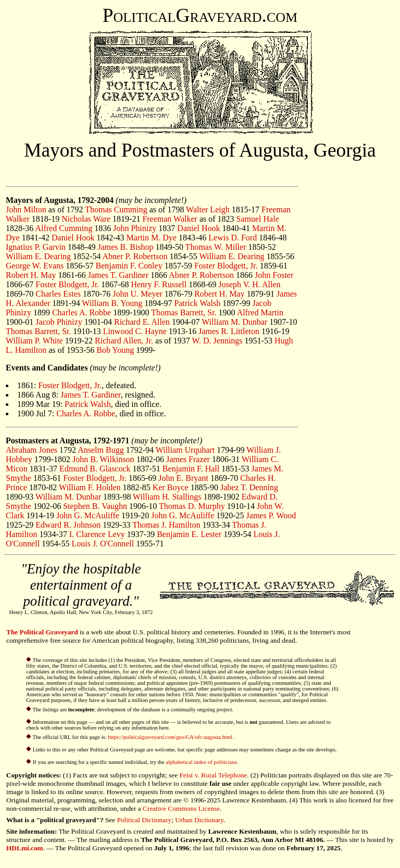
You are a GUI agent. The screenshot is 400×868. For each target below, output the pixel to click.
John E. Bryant (183, 478)
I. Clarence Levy (97, 534)
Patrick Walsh (198, 303)
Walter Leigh (208, 209)
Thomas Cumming (116, 209)
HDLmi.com (25, 848)
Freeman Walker (170, 219)
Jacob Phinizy (59, 322)
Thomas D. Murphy (192, 506)
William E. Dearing (38, 256)
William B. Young (112, 303)
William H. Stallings (167, 497)
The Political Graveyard (42, 632)
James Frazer (188, 459)
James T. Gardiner (118, 275)
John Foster (274, 275)
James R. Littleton (229, 331)
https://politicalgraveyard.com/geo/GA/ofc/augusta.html (171, 737)
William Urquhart (185, 450)
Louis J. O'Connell (103, 544)
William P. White (34, 341)
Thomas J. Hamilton (166, 525)
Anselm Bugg (101, 450)
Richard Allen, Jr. (124, 341)
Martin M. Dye (152, 238)
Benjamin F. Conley (129, 266)
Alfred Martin (260, 312)
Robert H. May (31, 275)
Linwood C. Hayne (135, 331)
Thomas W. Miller (216, 247)
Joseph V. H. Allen (249, 284)
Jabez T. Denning (249, 487)
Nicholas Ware (86, 219)
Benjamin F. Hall (191, 469)
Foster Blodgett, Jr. (226, 266)
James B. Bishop (125, 247)
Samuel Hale (258, 219)
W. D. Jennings (217, 341)
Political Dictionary (145, 820)
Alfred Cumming (64, 228)
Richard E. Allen (142, 322)
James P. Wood (271, 515)
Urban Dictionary (199, 820)
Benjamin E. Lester (189, 534)
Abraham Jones (32, 450)
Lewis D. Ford (233, 238)
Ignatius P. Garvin (36, 247)
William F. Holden (90, 487)
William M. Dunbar (234, 322)
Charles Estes (58, 294)
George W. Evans (35, 266)
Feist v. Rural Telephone (213, 775)
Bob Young (115, 350)
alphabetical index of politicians (201, 762)
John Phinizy (135, 228)
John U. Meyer (137, 294)
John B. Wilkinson (103, 459)
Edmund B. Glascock (95, 469)
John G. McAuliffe (88, 515)
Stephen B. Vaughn (95, 506)
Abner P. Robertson (135, 256)
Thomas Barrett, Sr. (184, 312)
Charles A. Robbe (82, 312)
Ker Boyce (171, 487)
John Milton (26, 209)
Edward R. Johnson (68, 525)
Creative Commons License (181, 808)
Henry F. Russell (159, 284)
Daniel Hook (198, 228)
